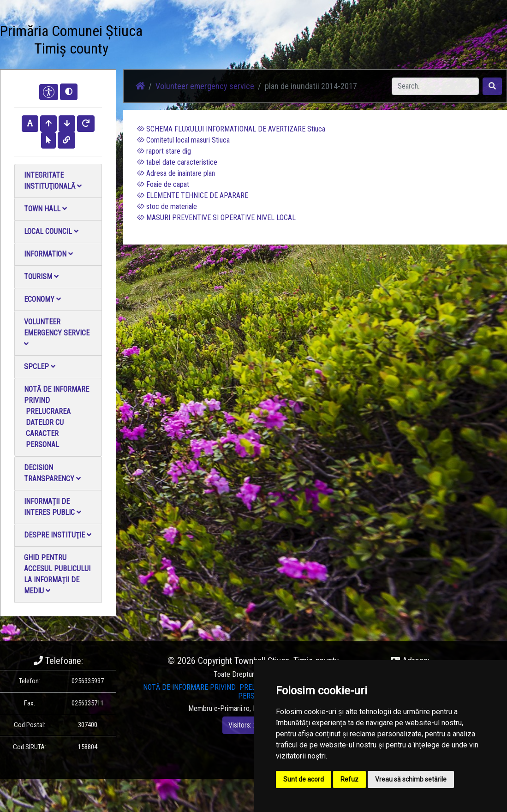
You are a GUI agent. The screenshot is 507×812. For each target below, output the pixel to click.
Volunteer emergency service (57, 332)
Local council (51, 231)
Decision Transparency (52, 473)
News (176, 30)
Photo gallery (206, 36)
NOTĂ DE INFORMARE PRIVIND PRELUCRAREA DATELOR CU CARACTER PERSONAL (57, 417)
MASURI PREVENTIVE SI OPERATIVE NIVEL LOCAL (216, 218)
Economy (42, 299)
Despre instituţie (58, 535)
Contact (270, 30)
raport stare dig (164, 151)
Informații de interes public (53, 507)
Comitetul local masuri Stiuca (183, 140)
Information (48, 254)
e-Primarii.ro (232, 708)
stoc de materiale (167, 206)
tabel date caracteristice (177, 162)
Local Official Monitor (304, 41)
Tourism (41, 277)
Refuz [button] (349, 779)
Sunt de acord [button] (304, 779)
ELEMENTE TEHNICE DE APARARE (193, 195)
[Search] (435, 86)
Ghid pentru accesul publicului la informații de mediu (57, 574)
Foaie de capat (163, 184)
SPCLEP (40, 367)
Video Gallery (237, 36)
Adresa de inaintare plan (176, 173)
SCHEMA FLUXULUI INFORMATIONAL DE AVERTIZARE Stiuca (231, 129)
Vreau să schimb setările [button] (411, 779)
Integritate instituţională (53, 181)
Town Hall (45, 209)
